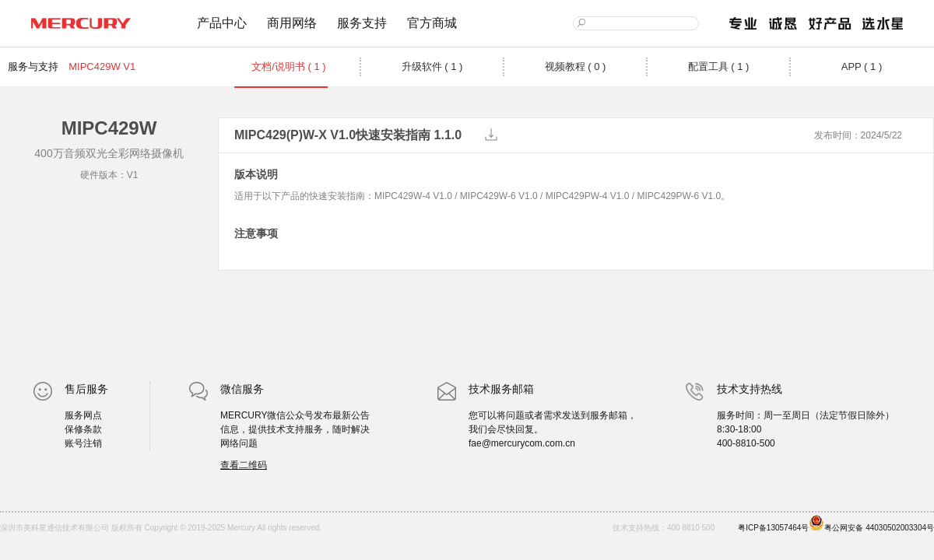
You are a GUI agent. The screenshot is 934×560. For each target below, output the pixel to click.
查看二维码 (244, 465)
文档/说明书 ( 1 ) (288, 66)
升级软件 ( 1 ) (432, 66)
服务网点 (83, 415)
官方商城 (432, 23)
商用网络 (292, 23)
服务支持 (362, 23)
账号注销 (83, 443)
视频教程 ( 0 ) (576, 66)
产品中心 (222, 23)
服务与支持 (33, 66)
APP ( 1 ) (862, 66)
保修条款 (83, 429)
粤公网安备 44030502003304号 (871, 523)
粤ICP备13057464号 (773, 528)
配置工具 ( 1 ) (719, 66)
